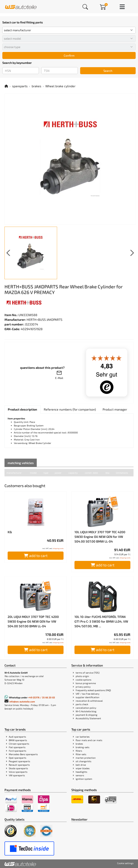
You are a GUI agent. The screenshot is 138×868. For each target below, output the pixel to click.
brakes (36, 86)
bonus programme (86, 683)
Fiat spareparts (17, 747)
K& (10, 532)
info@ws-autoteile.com (22, 701)
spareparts (20, 86)
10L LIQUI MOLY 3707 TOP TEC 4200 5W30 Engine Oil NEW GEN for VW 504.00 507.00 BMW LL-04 (100, 537)
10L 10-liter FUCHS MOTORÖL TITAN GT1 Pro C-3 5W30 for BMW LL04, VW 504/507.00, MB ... (101, 621)
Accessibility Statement (88, 718)
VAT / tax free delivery (87, 694)
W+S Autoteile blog (86, 711)
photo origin (82, 676)
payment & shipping (86, 715)
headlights (81, 772)
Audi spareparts (17, 737)
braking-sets (82, 747)
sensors (80, 775)
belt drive (81, 765)
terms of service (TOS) (88, 673)
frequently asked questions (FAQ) (93, 690)
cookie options (83, 680)
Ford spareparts (17, 751)
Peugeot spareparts (19, 761)
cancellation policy (86, 708)
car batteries (83, 737)
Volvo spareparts (18, 772)
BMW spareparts (18, 740)
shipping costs (58, 548)
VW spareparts (17, 775)
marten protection (86, 758)
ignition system (84, 779)
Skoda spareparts (18, 768)
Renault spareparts (19, 765)
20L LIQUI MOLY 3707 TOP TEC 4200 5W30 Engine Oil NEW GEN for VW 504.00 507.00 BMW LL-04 (33, 621)
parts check (82, 704)
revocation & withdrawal (89, 701)
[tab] (22, 409)
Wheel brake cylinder (60, 86)
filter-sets (81, 754)
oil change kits (83, 761)
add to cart (36, 556)
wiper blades (83, 768)
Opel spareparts (17, 758)
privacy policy (83, 687)
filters (79, 751)
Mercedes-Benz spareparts (23, 754)
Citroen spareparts (19, 744)
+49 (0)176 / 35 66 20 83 (42, 697)
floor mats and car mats (89, 740)
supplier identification (87, 697)
